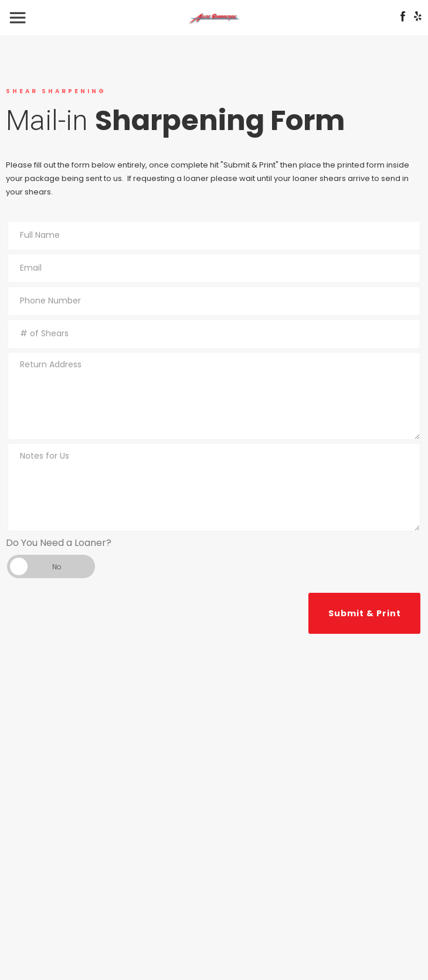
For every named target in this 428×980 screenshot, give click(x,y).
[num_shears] (214, 334)
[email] (214, 268)
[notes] (214, 487)
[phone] (214, 301)
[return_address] (214, 396)
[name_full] (214, 235)
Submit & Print (365, 613)
